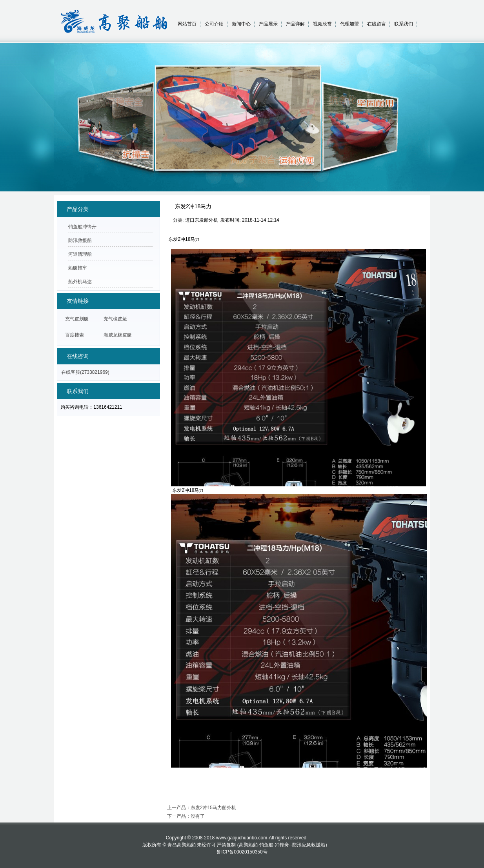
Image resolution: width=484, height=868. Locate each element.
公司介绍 (214, 24)
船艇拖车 (78, 268)
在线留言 (377, 24)
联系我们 (404, 24)
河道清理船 (80, 254)
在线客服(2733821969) (85, 372)
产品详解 (295, 24)
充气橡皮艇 (115, 319)
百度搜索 (75, 335)
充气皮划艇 (77, 319)
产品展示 (268, 24)
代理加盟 (349, 24)
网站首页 (187, 24)
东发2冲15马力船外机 (213, 808)
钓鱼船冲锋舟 (82, 227)
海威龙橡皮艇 (118, 335)
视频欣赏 (322, 24)
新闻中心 (241, 24)
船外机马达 (80, 282)
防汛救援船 (80, 240)
